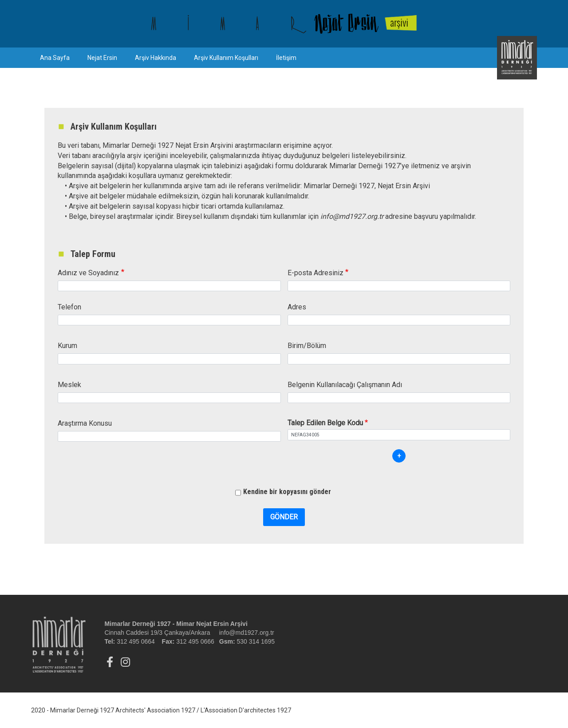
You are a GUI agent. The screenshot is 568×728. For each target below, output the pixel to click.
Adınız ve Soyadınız (88, 273)
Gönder (284, 517)
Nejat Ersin (102, 58)
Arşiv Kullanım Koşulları (226, 58)
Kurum (67, 346)
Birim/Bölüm (307, 346)
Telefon (69, 307)
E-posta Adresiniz (316, 273)
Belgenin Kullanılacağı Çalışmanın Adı (345, 385)
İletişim (286, 58)
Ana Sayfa (55, 58)
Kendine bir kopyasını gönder (287, 492)
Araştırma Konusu (85, 423)
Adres (297, 307)
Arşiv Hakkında (156, 58)
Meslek (69, 385)
